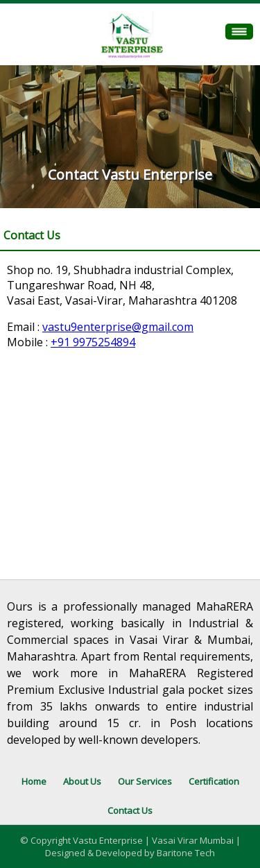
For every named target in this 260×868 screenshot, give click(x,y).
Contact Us (130, 810)
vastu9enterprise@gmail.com (118, 327)
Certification (214, 781)
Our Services (145, 781)
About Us (82, 781)
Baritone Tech (186, 853)
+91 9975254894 (93, 342)
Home (34, 781)
